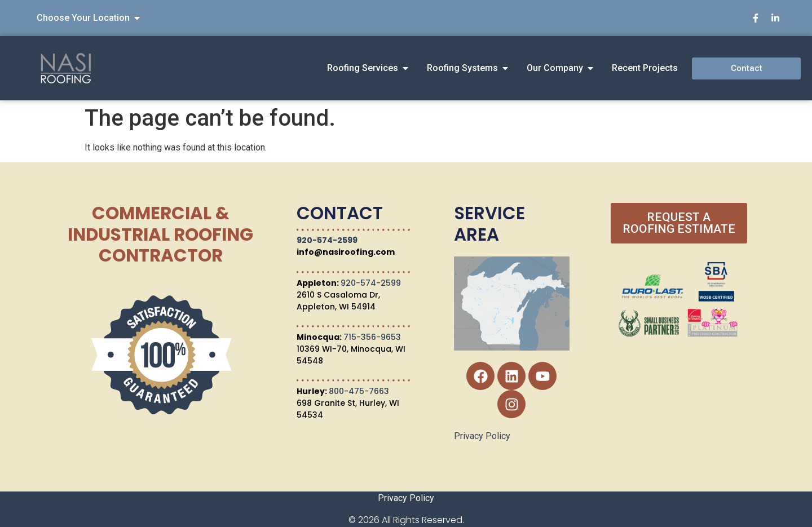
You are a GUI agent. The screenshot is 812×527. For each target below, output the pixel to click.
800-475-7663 (359, 391)
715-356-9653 (372, 337)
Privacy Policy (482, 436)
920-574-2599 (327, 240)
